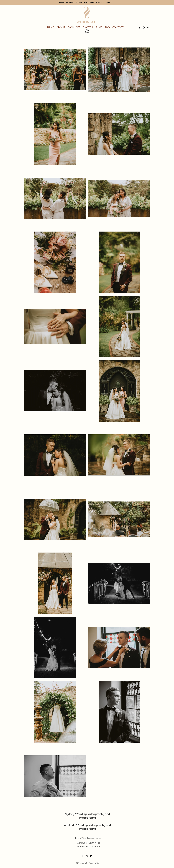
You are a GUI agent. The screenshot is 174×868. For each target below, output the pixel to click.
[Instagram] (144, 27)
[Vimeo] (148, 27)
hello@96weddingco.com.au (88, 838)
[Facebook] (140, 27)
